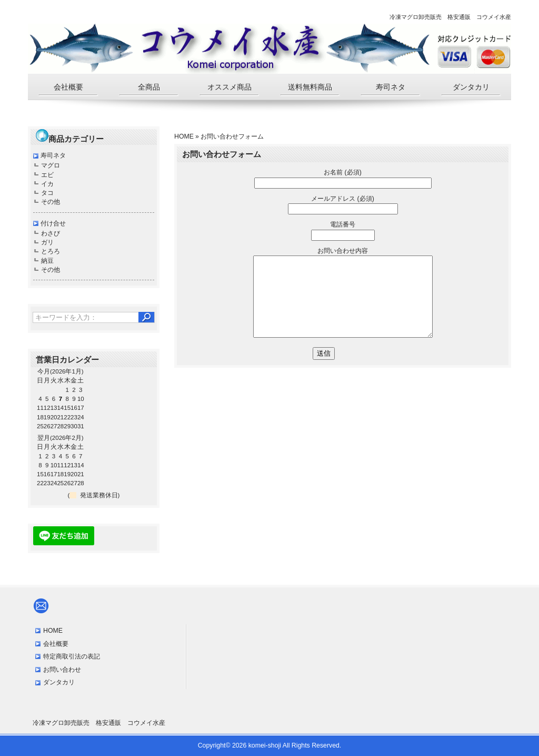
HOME (184, 136)
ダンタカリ (471, 87)
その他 (51, 202)
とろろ (51, 251)
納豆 (47, 261)
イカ (47, 184)
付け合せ (53, 223)
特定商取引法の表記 (72, 656)
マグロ (51, 165)
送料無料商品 (310, 87)
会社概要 (68, 87)
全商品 (149, 87)
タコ (47, 193)
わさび (51, 233)
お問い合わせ (62, 670)
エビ (47, 175)
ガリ (47, 242)
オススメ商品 (229, 87)
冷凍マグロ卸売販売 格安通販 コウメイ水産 (99, 723)
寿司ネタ (391, 87)
